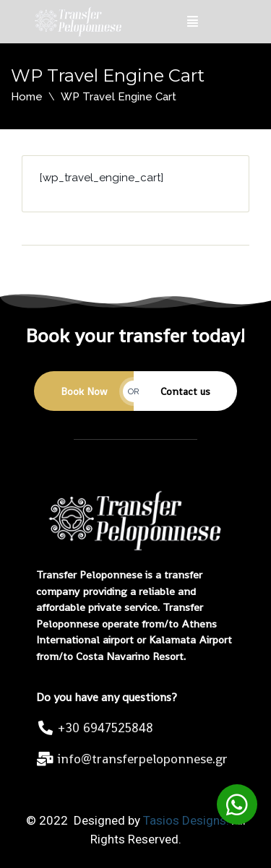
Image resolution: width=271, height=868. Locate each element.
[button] (237, 804)
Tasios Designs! (186, 820)
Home (27, 97)
